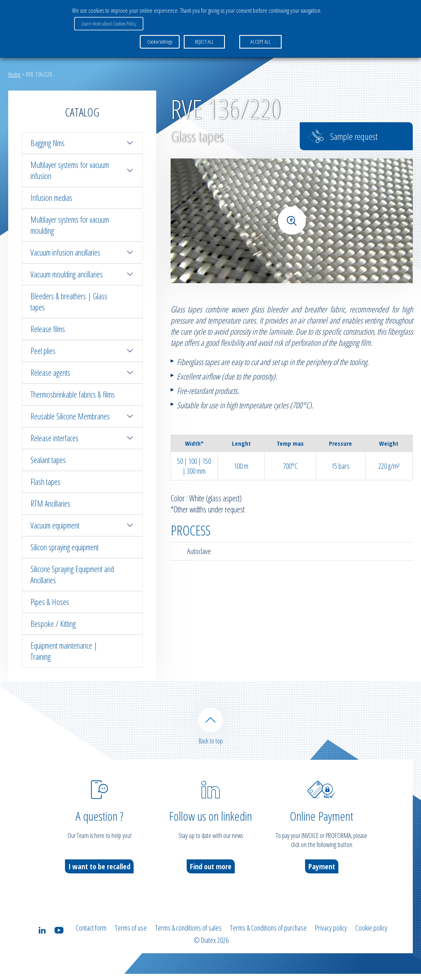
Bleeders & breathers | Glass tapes (69, 302)
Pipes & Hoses (50, 602)
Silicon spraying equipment (65, 547)
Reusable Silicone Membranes (82, 416)
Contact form (91, 936)
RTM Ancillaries (50, 504)
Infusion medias (51, 198)
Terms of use (131, 936)
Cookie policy (371, 936)
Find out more (211, 875)
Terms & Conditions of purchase (268, 936)
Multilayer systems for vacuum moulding (70, 225)
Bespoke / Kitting (53, 624)
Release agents (82, 373)
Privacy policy (331, 936)
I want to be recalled (99, 875)
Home (14, 74)
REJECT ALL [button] (202, 37)
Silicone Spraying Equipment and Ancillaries (72, 575)
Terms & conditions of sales (188, 936)
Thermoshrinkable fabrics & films (73, 395)
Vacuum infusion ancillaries (82, 253)
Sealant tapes (48, 460)
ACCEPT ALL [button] (258, 37)
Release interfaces (82, 438)
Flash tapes (45, 482)
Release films (48, 329)
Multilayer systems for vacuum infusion (82, 170)
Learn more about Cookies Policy (107, 21)
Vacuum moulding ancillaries (82, 274)
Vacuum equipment (82, 525)
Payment (322, 875)
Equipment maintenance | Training (64, 651)
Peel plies (82, 351)
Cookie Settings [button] (160, 37)
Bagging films (82, 143)
